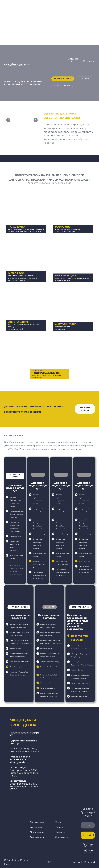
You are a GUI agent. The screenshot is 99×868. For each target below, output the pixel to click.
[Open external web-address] (84, 466)
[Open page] (89, 68)
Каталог (59, 827)
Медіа (58, 822)
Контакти (60, 832)
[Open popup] (15, 466)
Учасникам (36, 827)
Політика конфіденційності (38, 837)
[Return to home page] (25, 722)
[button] (63, 79)
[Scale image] (22, 120)
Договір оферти (63, 837)
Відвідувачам (37, 832)
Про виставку (37, 822)
